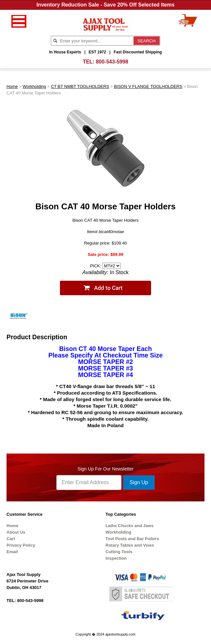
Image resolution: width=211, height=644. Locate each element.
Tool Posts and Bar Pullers (132, 539)
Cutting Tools (119, 552)
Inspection (116, 558)
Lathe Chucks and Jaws (129, 526)
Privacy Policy (21, 545)
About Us (16, 532)
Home (12, 86)
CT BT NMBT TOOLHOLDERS (80, 86)
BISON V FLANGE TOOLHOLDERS (148, 86)
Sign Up (139, 482)
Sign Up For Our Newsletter (105, 469)
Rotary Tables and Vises (130, 545)
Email (12, 552)
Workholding (35, 86)
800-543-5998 (112, 62)
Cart (11, 539)
